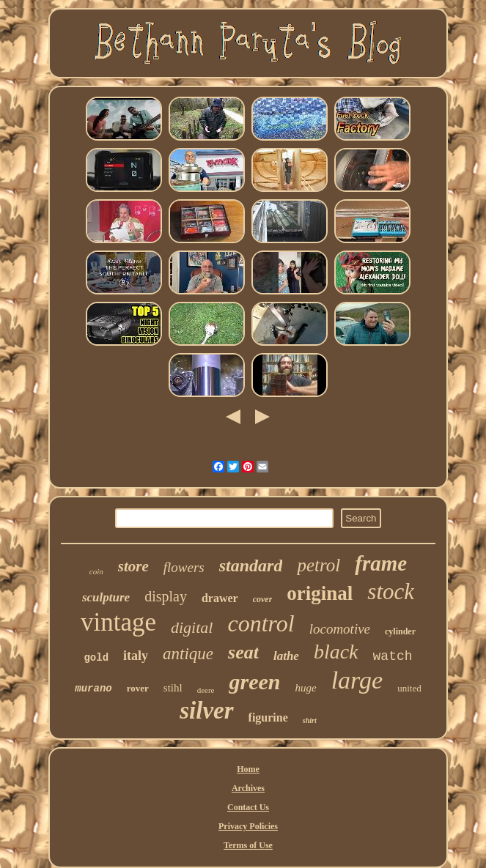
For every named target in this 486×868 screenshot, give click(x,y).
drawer (220, 598)
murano (93, 689)
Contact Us (248, 807)
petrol (319, 565)
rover (138, 688)
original (320, 593)
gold (96, 658)
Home (248, 769)
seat (243, 652)
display (166, 596)
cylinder (400, 631)
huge (305, 688)
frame (381, 563)
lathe (286, 656)
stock (391, 591)
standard (251, 565)
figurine (268, 717)
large (357, 680)
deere (206, 690)
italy (136, 656)
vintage (118, 622)
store (133, 566)
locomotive (340, 629)
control (261, 623)
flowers (184, 567)
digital (192, 627)
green (254, 682)
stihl (173, 688)
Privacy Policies (248, 826)
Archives (248, 788)
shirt (310, 720)
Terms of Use (248, 845)
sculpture (106, 597)
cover (263, 599)
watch (393, 656)
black (336, 652)
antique (188, 654)
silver (206, 711)
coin (96, 571)
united (409, 688)
